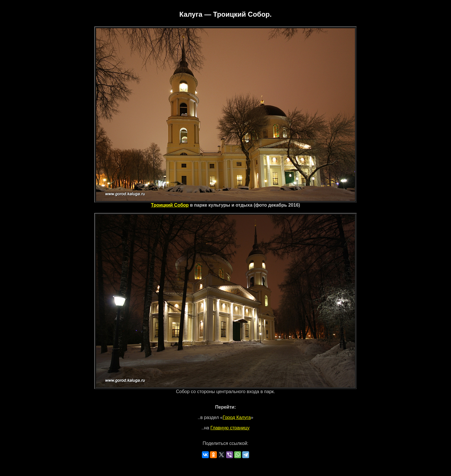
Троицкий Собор (170, 205)
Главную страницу (230, 428)
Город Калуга (237, 417)
